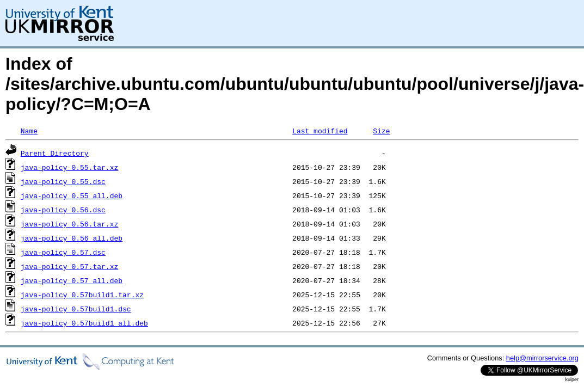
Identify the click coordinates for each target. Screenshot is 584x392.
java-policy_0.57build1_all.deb (84, 323)
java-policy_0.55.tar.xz (69, 167)
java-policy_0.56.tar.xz (69, 224)
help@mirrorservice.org (542, 358)
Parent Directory (55, 153)
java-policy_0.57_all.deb (72, 280)
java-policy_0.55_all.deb (72, 195)
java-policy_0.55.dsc (63, 181)
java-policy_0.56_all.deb (72, 238)
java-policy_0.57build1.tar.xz (82, 295)
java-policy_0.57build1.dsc (76, 309)
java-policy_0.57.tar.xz (69, 266)
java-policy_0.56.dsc (63, 210)
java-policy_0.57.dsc (63, 252)
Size (381, 131)
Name (29, 131)
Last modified (320, 131)
